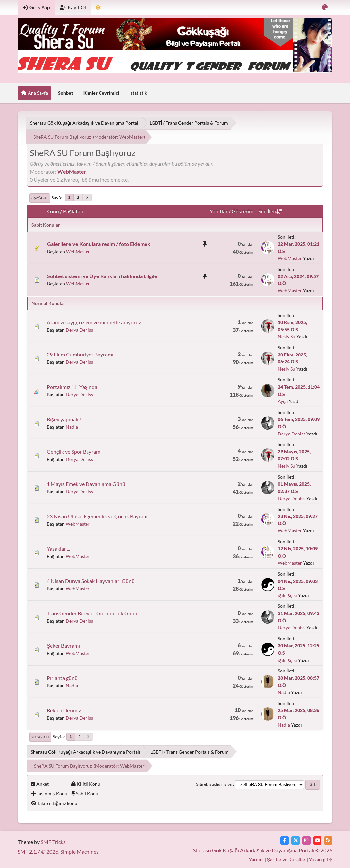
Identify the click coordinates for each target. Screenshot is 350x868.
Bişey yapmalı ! (64, 419)
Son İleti (270, 211)
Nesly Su (287, 336)
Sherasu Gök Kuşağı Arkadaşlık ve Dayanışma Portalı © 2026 (263, 850)
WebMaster (131, 137)
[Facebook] (285, 841)
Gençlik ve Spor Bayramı (74, 452)
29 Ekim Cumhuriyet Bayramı (80, 354)
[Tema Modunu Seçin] (98, 7)
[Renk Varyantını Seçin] (325, 7)
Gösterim (242, 211)
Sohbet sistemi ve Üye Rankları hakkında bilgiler (103, 276)
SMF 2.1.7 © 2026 (38, 852)
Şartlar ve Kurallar (287, 860)
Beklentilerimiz (64, 710)
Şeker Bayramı (63, 645)
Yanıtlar (219, 211)
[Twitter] (295, 841)
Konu (53, 211)
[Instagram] (306, 841)
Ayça (283, 401)
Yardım (256, 860)
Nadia (72, 427)
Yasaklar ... (58, 549)
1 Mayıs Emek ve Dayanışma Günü (86, 484)
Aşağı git (40, 198)
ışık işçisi (287, 595)
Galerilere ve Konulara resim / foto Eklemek (99, 244)
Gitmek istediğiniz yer (214, 784)
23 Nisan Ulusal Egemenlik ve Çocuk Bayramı (98, 516)
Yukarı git (40, 737)
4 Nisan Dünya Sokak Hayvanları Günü (91, 581)
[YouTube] (317, 841)
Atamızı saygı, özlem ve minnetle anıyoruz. (94, 322)
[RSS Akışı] (328, 841)
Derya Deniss (79, 330)
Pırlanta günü (62, 678)
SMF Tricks (53, 842)
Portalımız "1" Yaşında (72, 387)
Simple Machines (80, 852)
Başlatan (73, 211)
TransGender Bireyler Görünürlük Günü (92, 613)
